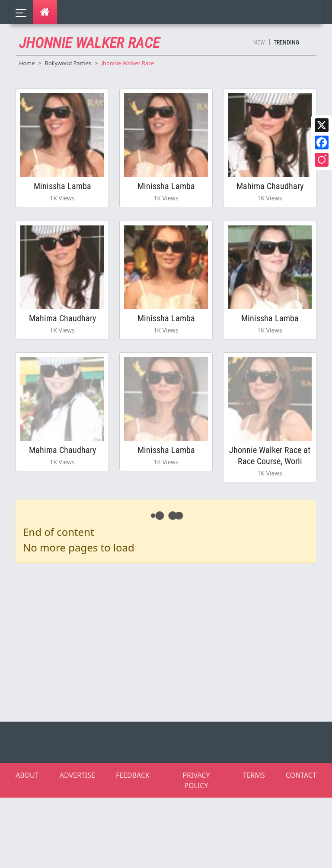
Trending (286, 42)
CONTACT (301, 800)
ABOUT (27, 800)
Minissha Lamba (62, 190)
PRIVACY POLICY (196, 805)
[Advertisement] (171, 665)
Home (27, 63)
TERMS (254, 800)
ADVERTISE (77, 800)
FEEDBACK (133, 800)
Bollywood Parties (68, 63)
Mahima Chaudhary (270, 190)
